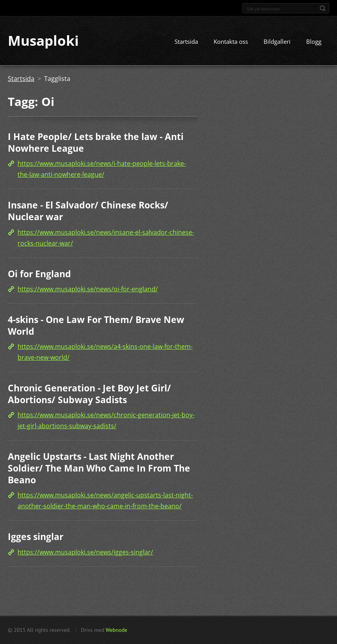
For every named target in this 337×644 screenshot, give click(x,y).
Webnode (116, 630)
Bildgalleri (277, 42)
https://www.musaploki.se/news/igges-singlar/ (85, 552)
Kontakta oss (231, 42)
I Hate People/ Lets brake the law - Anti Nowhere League (96, 143)
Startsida (186, 42)
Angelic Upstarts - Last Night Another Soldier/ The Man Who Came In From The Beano (99, 468)
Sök (323, 8)
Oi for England (39, 274)
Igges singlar (36, 536)
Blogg (314, 42)
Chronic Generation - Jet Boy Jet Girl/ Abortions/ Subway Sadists (89, 394)
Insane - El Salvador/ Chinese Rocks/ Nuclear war (88, 211)
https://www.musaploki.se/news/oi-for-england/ (88, 289)
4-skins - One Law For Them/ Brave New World (96, 325)
